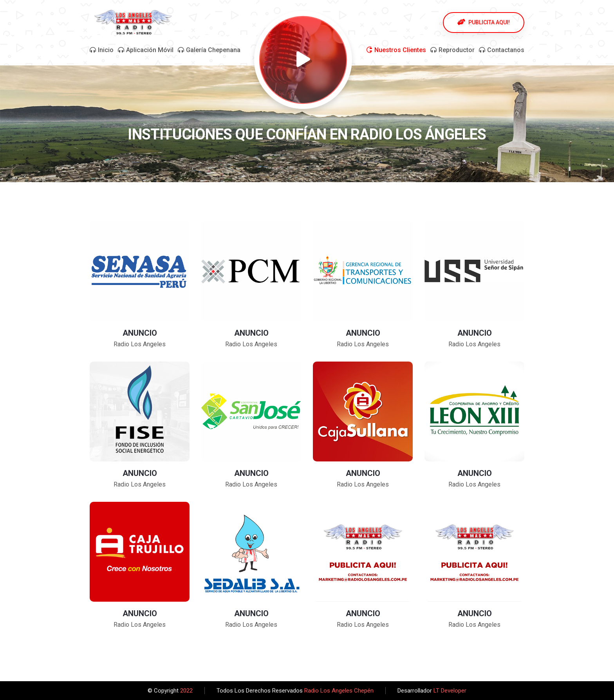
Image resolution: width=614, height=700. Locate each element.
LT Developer (450, 691)
